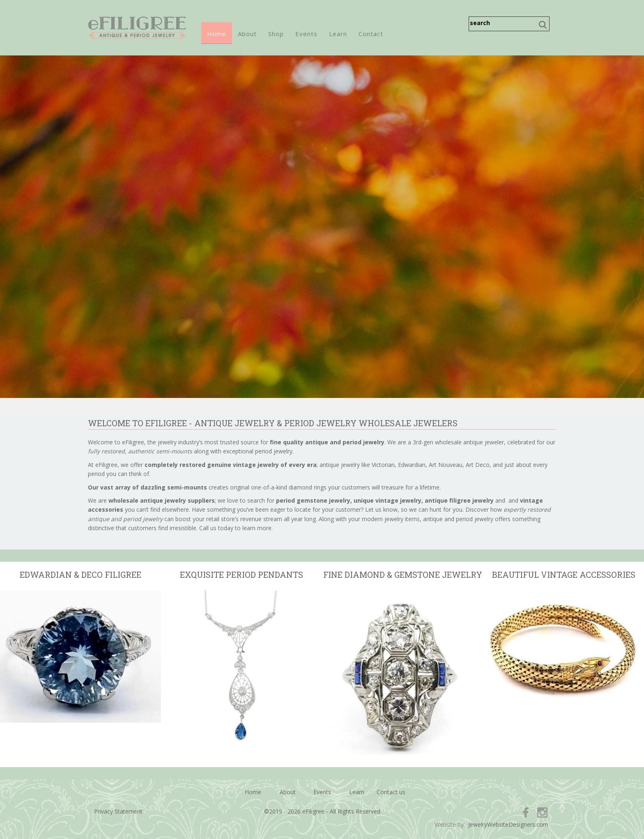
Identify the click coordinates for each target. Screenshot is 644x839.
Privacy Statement (118, 811)
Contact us (391, 792)
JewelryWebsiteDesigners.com (508, 824)
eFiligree (137, 28)
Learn (338, 34)
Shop (276, 34)
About (247, 34)
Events (306, 34)
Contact (371, 34)
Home (217, 34)
